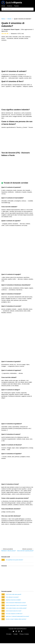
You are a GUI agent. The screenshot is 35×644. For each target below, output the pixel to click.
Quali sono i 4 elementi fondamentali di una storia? (17, 616)
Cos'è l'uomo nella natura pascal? (14, 594)
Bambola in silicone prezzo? (9, 551)
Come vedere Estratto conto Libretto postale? (16, 608)
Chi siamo (9, 634)
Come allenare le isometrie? (12, 597)
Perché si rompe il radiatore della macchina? (16, 619)
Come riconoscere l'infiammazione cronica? (16, 603)
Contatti (15, 634)
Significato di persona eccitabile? (13, 600)
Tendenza (10, 6)
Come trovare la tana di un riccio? (14, 611)
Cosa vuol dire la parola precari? (25, 551)
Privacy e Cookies (24, 634)
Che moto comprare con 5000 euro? (14, 614)
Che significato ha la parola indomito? (14, 560)
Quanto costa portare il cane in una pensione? (16, 605)
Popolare (16, 6)
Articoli (3, 6)
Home (3, 19)
